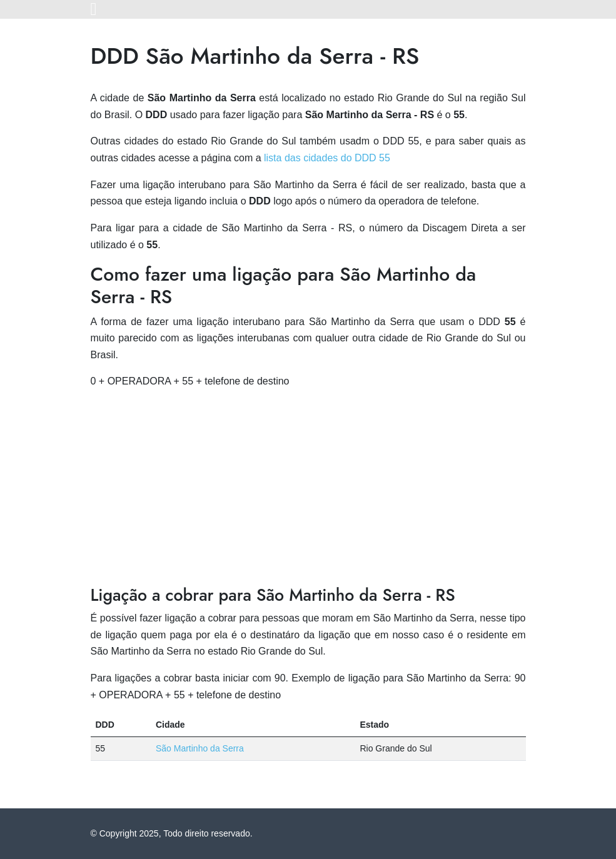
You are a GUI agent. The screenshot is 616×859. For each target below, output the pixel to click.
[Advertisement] (308, 488)
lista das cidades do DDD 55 (327, 158)
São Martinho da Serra (200, 748)
